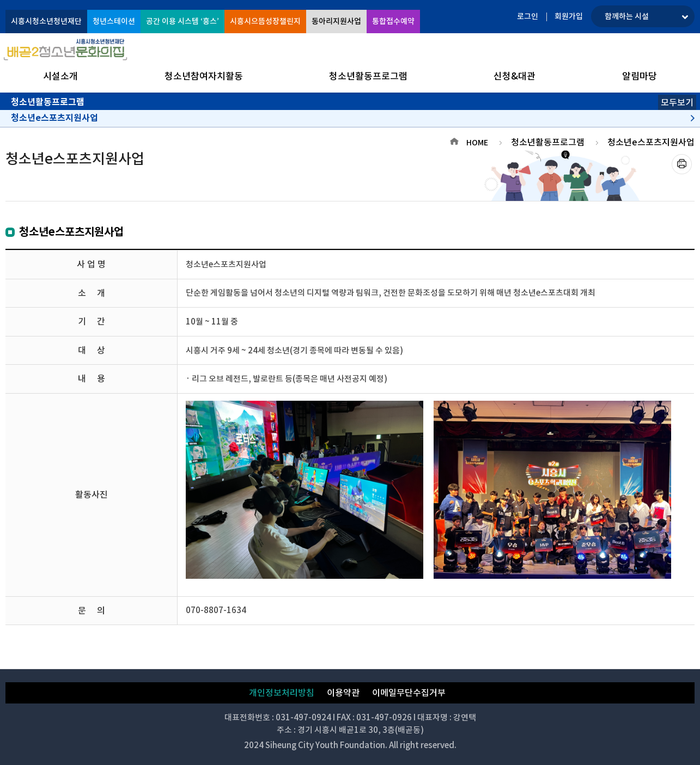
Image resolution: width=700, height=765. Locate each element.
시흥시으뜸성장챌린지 (265, 21)
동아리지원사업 (336, 21)
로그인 (528, 16)
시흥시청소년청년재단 (46, 21)
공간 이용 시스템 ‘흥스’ (182, 21)
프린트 (682, 164)
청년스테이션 (114, 21)
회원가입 (569, 16)
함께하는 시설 (627, 16)
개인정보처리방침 (282, 693)
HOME (477, 143)
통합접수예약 (393, 21)
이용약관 (343, 693)
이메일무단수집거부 (409, 693)
